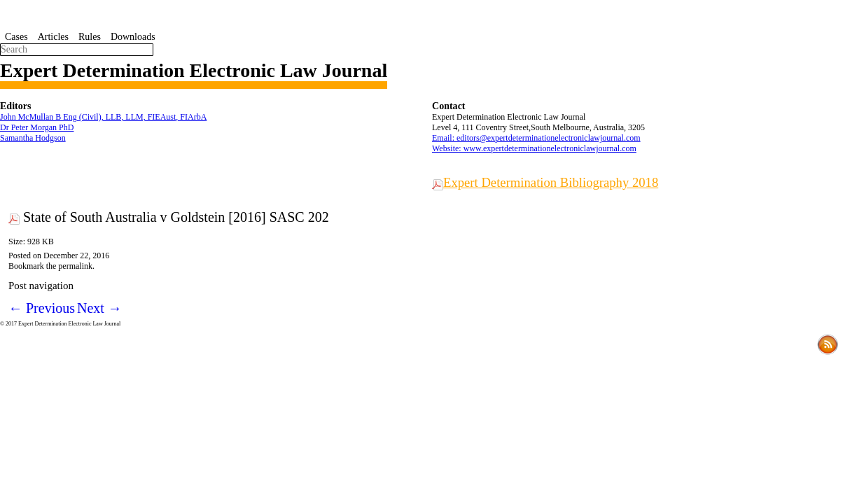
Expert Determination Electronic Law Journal (194, 70)
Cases (16, 37)
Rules (90, 37)
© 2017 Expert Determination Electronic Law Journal (60, 324)
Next (99, 308)
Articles (53, 37)
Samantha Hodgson (33, 138)
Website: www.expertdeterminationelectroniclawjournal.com (534, 148)
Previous (42, 308)
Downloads (133, 37)
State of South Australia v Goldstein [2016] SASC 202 (176, 217)
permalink (75, 266)
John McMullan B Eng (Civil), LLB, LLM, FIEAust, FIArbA (103, 117)
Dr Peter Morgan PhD (37, 127)
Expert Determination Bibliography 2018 (551, 182)
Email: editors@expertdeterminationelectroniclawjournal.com (536, 138)
